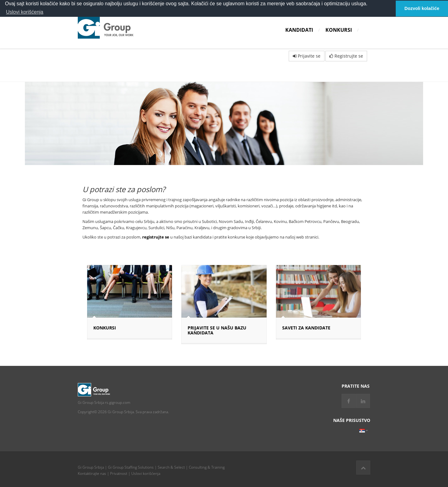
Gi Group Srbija (91, 467)
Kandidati (299, 30)
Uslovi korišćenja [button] (25, 12)
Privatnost (119, 473)
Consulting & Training (207, 467)
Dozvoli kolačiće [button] (422, 8)
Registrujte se (346, 56)
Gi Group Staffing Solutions (131, 467)
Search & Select (171, 467)
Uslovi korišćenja (146, 473)
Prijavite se (307, 56)
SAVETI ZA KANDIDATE (306, 328)
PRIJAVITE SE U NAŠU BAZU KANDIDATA (217, 330)
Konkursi (339, 30)
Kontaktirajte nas (92, 473)
